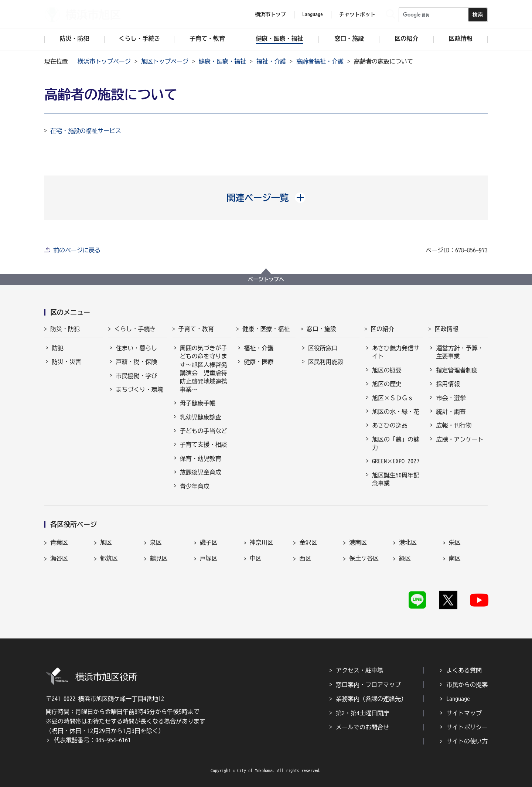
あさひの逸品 (390, 425)
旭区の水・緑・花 (396, 412)
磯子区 (209, 542)
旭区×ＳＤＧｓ (393, 398)
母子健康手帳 (198, 403)
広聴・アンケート (460, 439)
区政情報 (446, 329)
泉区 (156, 542)
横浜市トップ (270, 14)
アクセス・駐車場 (359, 670)
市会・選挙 (451, 398)
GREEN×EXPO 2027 (396, 461)
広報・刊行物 (454, 425)
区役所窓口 (323, 348)
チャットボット (357, 14)
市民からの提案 (467, 685)
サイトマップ (464, 713)
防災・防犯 (65, 329)
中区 (256, 558)
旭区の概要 (387, 370)
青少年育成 (195, 486)
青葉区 (59, 542)
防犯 (58, 348)
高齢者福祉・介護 (320, 61)
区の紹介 (382, 329)
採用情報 (448, 384)
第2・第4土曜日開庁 (362, 713)
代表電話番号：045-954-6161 (92, 740)
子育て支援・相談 (204, 444)
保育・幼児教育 (201, 459)
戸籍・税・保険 (136, 362)
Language (458, 699)
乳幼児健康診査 (201, 417)
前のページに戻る (77, 250)
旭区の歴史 (387, 384)
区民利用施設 (326, 362)
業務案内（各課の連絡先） (371, 699)
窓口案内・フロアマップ (368, 685)
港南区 (358, 542)
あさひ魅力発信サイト (396, 352)
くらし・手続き (135, 329)
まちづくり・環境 (139, 389)
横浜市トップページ (104, 61)
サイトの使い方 (467, 741)
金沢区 (308, 542)
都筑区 (109, 558)
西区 (305, 558)
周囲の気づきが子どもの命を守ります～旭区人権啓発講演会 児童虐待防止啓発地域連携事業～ (204, 369)
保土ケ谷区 (364, 558)
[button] (266, 198)
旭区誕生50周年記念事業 (396, 479)
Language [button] (313, 14)
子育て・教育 (196, 329)
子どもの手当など (204, 431)
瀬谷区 (59, 558)
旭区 (106, 542)
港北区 (408, 542)
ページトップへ (266, 279)
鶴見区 (159, 558)
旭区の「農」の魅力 (396, 443)
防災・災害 (66, 362)
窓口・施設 (321, 329)
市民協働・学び (136, 376)
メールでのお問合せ (362, 727)
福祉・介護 (271, 61)
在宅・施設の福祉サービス (86, 131)
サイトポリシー (467, 727)
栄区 (455, 542)
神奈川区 (262, 542)
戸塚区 (209, 558)
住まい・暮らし (136, 348)
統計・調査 (451, 412)
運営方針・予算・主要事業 (460, 352)
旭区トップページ (165, 61)
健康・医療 (259, 362)
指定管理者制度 (457, 370)
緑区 (405, 558)
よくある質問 (464, 670)
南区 (455, 558)
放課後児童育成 (201, 472)
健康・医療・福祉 (222, 61)
